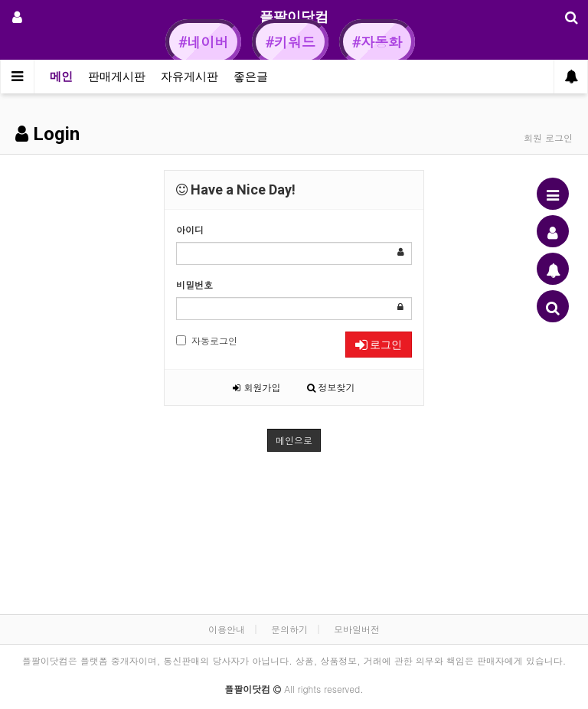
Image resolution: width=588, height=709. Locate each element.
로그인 (379, 345)
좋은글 (251, 77)
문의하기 (289, 629)
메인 (61, 77)
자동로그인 (207, 340)
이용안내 (227, 629)
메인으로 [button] (294, 440)
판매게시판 (117, 77)
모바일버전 (357, 629)
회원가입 (256, 387)
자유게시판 (189, 77)
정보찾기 (331, 387)
